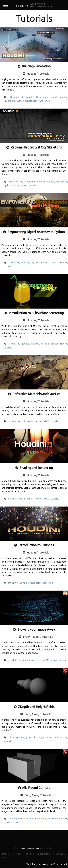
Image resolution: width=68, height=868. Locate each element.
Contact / (6, 858)
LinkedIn (64, 864)
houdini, (64, 97)
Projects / (19, 854)
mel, (57, 737)
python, (21, 101)
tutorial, (54, 660)
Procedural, (10, 101)
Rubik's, (46, 262)
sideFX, (37, 101)
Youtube (31, 864)
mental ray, (41, 819)
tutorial (16, 822)
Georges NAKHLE (31, 848)
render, (56, 344)
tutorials (46, 101)
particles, (31, 583)
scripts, (29, 101)
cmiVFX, (31, 97)
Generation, (43, 97)
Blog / (31, 854)
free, (20, 660)
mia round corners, (58, 819)
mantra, (46, 344)
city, (23, 97)
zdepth (8, 741)
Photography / (46, 854)
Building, (16, 97)
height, (42, 737)
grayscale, (32, 737)
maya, (50, 737)
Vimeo (42, 864)
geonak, (55, 97)
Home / (6, 854)
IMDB (53, 864)
